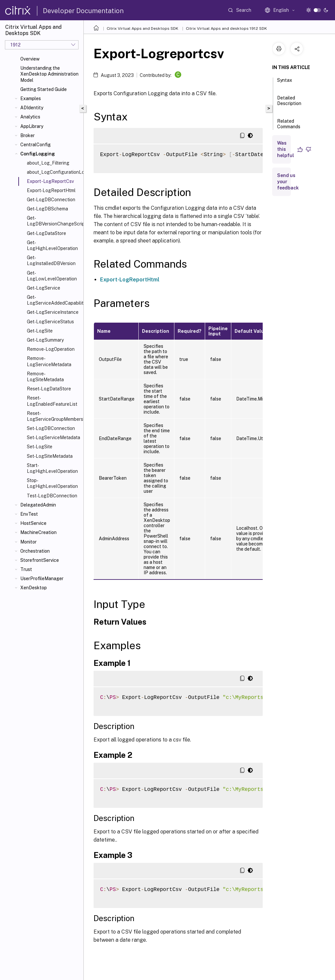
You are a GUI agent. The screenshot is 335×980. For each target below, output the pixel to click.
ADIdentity (32, 108)
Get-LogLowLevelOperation (52, 276)
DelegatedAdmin (38, 505)
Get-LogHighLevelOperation (52, 245)
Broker (27, 135)
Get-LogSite (40, 331)
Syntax (285, 83)
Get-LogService (44, 288)
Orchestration (35, 551)
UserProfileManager (42, 579)
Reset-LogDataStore (49, 389)
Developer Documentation (83, 11)
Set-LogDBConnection (51, 428)
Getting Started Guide (44, 89)
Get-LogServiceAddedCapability (54, 300)
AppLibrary (32, 126)
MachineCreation (38, 532)
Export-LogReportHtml (51, 190)
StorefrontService (40, 560)
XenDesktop (34, 588)
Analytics (30, 117)
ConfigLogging (38, 154)
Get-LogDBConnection (51, 200)
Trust (26, 569)
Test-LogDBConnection (52, 496)
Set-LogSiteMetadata (50, 456)
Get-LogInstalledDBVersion (51, 260)
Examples (31, 98)
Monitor (28, 542)
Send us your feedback (288, 182)
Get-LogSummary (45, 340)
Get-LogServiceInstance (53, 312)
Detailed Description (289, 104)
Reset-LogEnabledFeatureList (52, 401)
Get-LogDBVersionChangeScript (54, 221)
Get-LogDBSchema (47, 209)
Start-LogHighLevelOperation (52, 468)
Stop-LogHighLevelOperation (52, 483)
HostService (33, 523)
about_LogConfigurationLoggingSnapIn (54, 172)
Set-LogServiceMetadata (53, 437)
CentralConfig (35, 145)
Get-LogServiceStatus (50, 322)
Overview (30, 59)
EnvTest (29, 514)
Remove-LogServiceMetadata (49, 361)
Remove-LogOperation (51, 349)
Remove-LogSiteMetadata (45, 377)
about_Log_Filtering (48, 163)
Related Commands (289, 127)
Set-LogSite (40, 447)
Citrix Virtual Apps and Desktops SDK (142, 28)
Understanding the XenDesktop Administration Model (49, 74)
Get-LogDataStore (46, 233)
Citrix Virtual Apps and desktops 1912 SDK (226, 28)
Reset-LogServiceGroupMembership (54, 416)
